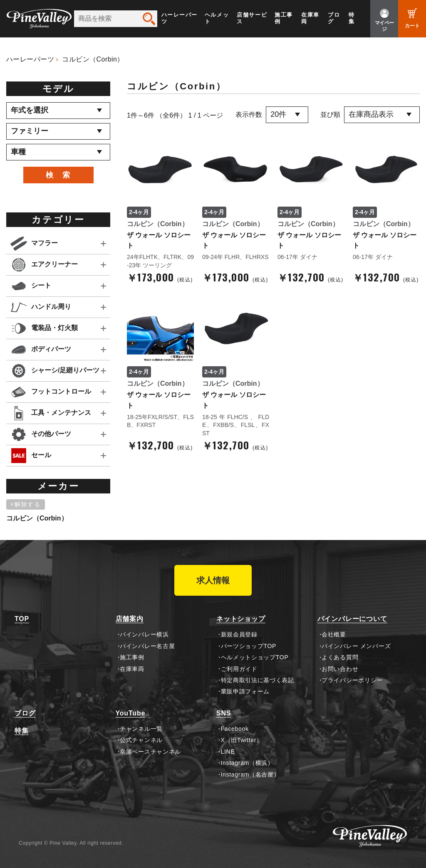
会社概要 (334, 634)
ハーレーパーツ (180, 18)
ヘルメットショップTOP (255, 657)
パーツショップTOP (249, 646)
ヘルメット (217, 18)
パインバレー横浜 (144, 634)
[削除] (27, 505)
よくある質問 (340, 657)
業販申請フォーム (245, 691)
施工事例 (284, 18)
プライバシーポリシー (352, 680)
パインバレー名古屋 (147, 646)
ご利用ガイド (239, 669)
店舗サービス (252, 18)
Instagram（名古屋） (250, 774)
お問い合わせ (340, 669)
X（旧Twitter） (242, 740)
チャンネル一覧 (141, 729)
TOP (22, 619)
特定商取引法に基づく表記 (258, 680)
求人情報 (213, 580)
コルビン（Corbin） (93, 59)
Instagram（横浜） (247, 763)
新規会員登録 (239, 634)
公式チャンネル (141, 740)
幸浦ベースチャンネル (150, 752)
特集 (352, 18)
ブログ (334, 18)
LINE (228, 752)
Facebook (235, 729)
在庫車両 (310, 18)
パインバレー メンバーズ (356, 646)
